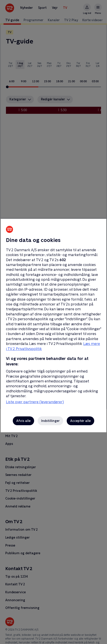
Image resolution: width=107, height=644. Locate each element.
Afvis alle (23, 421)
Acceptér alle (80, 421)
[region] (53, 322)
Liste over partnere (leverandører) (35, 402)
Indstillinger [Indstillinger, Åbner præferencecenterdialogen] (50, 421)
